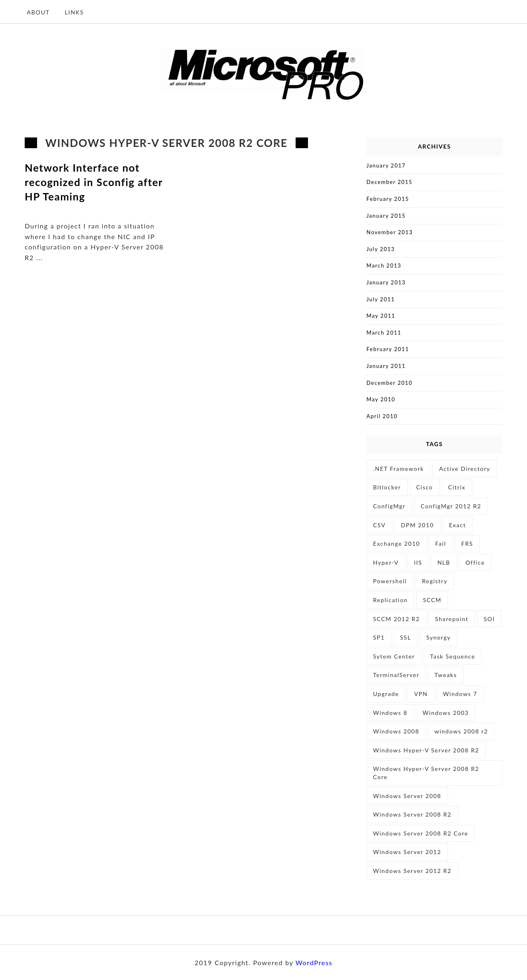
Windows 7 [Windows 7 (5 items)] (460, 694)
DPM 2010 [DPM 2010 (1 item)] (417, 525)
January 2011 (386, 366)
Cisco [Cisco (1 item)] (425, 487)
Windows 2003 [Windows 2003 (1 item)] (445, 713)
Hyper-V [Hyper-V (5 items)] (386, 562)
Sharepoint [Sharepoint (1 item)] (451, 619)
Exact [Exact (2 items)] (458, 525)
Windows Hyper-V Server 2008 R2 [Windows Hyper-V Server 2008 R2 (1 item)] (426, 750)
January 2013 (386, 282)
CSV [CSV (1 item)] (379, 525)
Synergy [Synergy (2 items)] (438, 637)
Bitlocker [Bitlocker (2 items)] (387, 487)
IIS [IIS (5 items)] (418, 562)
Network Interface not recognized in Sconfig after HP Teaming (94, 182)
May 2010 (381, 399)
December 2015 (389, 182)
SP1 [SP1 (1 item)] (379, 637)
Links (74, 12)
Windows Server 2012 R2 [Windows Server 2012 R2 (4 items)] (412, 871)
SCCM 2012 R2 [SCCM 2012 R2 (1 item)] (396, 619)
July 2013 (381, 249)
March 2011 (384, 333)
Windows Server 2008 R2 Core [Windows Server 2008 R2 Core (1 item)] (421, 833)
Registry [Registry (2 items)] (435, 581)
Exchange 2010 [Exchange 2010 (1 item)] (396, 544)
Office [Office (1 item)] (475, 562)
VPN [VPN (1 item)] (421, 694)
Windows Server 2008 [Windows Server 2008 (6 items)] (407, 796)
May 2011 (381, 316)
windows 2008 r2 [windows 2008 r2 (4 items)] (461, 731)
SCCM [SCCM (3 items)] (432, 600)
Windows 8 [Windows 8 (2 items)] (390, 713)
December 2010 (389, 383)
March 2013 (384, 265)
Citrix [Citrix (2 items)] (457, 487)
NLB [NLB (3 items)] (444, 562)
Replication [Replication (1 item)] (390, 600)
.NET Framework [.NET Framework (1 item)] (399, 469)
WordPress (314, 963)
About (38, 12)
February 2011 (388, 349)
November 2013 (390, 232)
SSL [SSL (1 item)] (405, 637)
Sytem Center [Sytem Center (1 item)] (394, 656)
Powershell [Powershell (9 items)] (390, 581)
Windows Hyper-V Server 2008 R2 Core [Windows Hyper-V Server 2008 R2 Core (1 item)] (426, 773)
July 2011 (381, 299)
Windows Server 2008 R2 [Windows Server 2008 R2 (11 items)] (412, 814)
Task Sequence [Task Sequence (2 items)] (453, 656)
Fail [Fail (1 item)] (441, 544)
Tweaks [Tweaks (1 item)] (445, 675)
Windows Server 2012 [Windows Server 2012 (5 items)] (407, 852)
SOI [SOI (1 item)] (489, 619)
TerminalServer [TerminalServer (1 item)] (396, 675)
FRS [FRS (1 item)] (467, 544)
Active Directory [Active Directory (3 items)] (464, 469)
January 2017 (386, 165)
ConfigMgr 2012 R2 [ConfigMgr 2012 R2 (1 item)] (451, 506)
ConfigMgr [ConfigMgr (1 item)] (389, 506)
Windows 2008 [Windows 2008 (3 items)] (396, 731)
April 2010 (382, 416)
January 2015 (386, 216)
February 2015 (388, 199)
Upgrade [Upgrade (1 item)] (386, 694)
